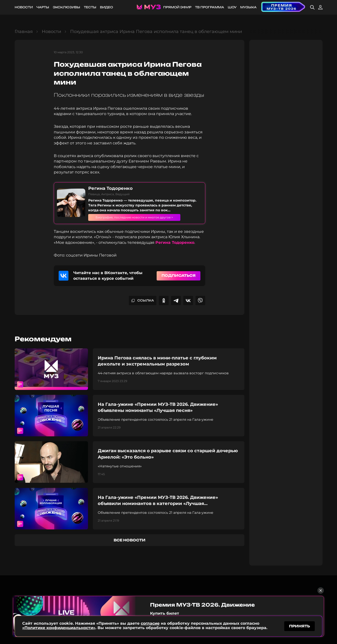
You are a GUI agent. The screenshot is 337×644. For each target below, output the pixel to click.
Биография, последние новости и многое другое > (143, 217)
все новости (130, 540)
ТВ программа (210, 7)
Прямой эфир (177, 7)
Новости (24, 7)
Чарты (43, 7)
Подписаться (179, 275)
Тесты (90, 7)
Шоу (232, 7)
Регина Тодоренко (175, 242)
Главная (24, 32)
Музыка (248, 7)
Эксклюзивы (66, 7)
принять (299, 625)
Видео (106, 7)
